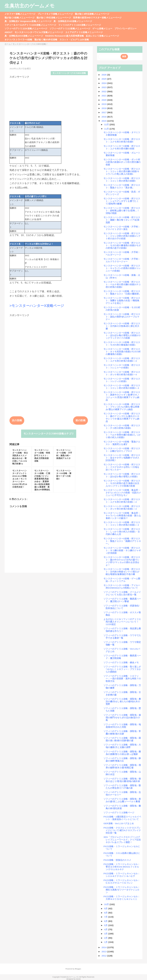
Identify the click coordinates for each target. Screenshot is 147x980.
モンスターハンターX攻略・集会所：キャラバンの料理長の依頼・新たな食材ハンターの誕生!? (122, 516)
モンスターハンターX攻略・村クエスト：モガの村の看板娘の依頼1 (122, 344)
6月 (106, 921)
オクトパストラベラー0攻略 (18, 40)
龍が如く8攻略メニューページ (20, 18)
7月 (106, 917)
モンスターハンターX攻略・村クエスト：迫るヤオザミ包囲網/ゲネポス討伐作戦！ (122, 458)
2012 (104, 956)
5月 (106, 925)
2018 (104, 108)
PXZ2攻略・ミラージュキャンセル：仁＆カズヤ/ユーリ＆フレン (122, 882)
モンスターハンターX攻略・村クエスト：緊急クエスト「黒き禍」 (122, 186)
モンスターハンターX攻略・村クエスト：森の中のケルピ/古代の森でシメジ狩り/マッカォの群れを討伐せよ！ (122, 561)
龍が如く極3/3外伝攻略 (46, 40)
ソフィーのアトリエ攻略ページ (119, 813)
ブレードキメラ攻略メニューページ (55, 14)
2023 (104, 87)
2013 (104, 952)
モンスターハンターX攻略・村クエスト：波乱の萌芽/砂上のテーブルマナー (122, 317)
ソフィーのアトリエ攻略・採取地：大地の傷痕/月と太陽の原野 (122, 746)
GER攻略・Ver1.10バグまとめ (119, 823)
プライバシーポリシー (126, 28)
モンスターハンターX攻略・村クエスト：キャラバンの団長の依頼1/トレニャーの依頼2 (122, 268)
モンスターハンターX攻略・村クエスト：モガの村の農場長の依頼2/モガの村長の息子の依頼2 (122, 245)
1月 (106, 942)
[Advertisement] (49, 99)
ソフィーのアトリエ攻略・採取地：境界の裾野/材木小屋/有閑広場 (122, 766)
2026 (104, 75)
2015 (104, 121)
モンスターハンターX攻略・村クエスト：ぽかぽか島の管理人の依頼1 (122, 475)
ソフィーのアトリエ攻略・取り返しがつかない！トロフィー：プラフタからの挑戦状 (122, 669)
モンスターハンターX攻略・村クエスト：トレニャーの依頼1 (122, 366)
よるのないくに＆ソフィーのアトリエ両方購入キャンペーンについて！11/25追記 (122, 622)
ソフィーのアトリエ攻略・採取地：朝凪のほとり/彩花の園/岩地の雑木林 (122, 780)
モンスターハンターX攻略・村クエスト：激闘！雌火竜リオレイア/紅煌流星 (122, 220)
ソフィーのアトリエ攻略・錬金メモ (121, 662)
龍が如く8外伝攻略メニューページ (92, 14)
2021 (104, 96)
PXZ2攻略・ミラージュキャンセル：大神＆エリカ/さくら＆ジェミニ (122, 898)
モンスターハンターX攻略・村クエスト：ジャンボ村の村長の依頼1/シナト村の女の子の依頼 (122, 236)
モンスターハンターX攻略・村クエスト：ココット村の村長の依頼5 (122, 180)
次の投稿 (17, 420)
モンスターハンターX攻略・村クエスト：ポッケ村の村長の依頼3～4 (122, 373)
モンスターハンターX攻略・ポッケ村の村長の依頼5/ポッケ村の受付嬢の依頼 (122, 162)
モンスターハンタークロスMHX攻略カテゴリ (49, 434)
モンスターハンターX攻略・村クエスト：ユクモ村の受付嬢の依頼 (122, 147)
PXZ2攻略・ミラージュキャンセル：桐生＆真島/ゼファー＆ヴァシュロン (122, 890)
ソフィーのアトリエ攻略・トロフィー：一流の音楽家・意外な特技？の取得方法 (122, 679)
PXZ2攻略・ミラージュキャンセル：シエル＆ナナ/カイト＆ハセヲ (122, 875)
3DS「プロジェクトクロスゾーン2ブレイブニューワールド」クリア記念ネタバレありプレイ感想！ (122, 840)
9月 (106, 908)
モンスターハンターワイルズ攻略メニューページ (39, 32)
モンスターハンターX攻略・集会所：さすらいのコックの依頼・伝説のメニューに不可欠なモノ (122, 493)
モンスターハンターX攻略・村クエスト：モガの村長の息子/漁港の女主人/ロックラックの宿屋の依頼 (122, 483)
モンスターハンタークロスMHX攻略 (69, 73)
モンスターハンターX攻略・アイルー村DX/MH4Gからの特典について (122, 587)
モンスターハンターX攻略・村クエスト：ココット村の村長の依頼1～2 (122, 524)
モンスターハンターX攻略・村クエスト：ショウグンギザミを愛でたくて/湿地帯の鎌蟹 (122, 201)
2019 (104, 104)
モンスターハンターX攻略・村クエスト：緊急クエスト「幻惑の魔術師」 (122, 292)
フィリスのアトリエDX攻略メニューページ (80, 25)
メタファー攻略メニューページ (20, 14)
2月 (106, 938)
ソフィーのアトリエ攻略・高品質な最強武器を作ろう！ (122, 630)
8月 (106, 913)
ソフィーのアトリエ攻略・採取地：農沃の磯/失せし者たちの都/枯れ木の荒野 (122, 701)
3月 (106, 934)
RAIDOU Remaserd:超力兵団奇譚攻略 (65, 36)
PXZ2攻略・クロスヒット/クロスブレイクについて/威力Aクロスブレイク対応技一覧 (122, 830)
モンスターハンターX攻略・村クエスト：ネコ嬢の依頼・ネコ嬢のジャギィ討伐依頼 (122, 550)
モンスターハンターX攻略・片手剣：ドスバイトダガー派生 (122, 228)
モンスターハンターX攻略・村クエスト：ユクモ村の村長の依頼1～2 (122, 501)
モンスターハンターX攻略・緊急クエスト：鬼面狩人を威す (122, 443)
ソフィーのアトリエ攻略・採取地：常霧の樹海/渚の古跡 (122, 732)
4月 (106, 929)
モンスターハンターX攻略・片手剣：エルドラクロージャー (122, 260)
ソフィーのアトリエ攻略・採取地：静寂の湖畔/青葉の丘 (122, 760)
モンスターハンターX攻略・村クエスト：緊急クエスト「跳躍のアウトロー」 (122, 541)
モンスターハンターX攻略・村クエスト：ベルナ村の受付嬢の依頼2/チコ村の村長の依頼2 (122, 284)
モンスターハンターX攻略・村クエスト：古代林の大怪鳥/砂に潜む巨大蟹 (122, 326)
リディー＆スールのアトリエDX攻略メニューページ (30, 25)
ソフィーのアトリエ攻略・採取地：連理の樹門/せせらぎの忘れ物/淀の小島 (122, 718)
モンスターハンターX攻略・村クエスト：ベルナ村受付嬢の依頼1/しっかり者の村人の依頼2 (122, 435)
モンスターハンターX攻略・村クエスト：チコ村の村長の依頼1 (122, 427)
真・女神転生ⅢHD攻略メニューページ (73, 21)
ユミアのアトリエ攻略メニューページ (84, 32)
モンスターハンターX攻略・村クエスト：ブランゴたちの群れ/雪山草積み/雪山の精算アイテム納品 (122, 407)
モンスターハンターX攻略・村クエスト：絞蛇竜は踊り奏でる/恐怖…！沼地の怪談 (122, 211)
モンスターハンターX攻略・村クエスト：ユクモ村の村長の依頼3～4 (122, 360)
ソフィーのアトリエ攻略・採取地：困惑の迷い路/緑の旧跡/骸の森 (122, 739)
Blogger (78, 969)
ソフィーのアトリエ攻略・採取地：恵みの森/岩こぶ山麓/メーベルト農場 (122, 800)
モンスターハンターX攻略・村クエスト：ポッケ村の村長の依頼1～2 (122, 508)
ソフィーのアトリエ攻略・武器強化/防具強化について (121, 607)
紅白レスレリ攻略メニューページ (102, 36)
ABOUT (9, 32)
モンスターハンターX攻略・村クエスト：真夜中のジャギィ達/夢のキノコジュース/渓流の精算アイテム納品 (122, 396)
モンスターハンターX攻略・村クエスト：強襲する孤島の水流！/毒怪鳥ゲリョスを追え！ (122, 300)
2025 (104, 79)
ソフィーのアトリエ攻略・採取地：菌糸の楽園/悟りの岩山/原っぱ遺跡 (122, 753)
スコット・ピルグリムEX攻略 (74, 40)
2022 (104, 91)
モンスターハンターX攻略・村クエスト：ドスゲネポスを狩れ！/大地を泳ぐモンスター (122, 467)
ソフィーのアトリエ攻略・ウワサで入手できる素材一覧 (122, 637)
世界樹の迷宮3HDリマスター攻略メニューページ (97, 18)
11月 (107, 129)
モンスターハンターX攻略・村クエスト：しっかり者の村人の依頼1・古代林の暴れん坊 (122, 532)
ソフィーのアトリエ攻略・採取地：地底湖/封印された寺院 (122, 726)
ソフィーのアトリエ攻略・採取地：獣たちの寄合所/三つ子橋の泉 (122, 787)
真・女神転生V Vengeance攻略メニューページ (28, 21)
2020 (104, 100)
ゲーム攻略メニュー (102, 28)
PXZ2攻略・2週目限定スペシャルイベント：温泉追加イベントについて (122, 818)
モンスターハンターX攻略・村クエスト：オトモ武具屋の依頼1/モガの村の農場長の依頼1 (122, 352)
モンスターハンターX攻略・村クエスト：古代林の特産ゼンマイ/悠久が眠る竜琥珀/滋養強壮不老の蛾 (122, 572)
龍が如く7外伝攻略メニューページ (54, 18)
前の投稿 (80, 420)
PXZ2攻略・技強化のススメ (117, 860)
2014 (104, 947)
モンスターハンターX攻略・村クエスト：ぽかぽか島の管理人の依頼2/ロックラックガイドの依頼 (122, 335)
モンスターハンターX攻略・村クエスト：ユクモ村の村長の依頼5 (122, 140)
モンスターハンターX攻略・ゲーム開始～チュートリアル (122, 580)
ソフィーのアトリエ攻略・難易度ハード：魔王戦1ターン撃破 (122, 600)
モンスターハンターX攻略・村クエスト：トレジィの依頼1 (122, 380)
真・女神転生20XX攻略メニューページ (24, 36)
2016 (104, 117)
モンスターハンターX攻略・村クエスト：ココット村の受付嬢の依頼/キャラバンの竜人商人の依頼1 (122, 171)
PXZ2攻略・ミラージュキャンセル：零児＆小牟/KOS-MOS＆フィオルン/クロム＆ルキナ (122, 867)
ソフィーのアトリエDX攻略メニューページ (26, 28)
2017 (104, 112)
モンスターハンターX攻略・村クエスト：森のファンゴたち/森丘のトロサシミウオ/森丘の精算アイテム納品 (122, 417)
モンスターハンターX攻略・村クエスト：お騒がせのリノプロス (122, 450)
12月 (107, 124)
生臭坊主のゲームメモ (30, 6)
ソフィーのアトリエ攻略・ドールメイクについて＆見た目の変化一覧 (122, 593)
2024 (104, 83)
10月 (107, 904)
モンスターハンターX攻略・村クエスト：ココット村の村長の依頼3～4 (122, 387)
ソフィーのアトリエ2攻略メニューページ (70, 28)
